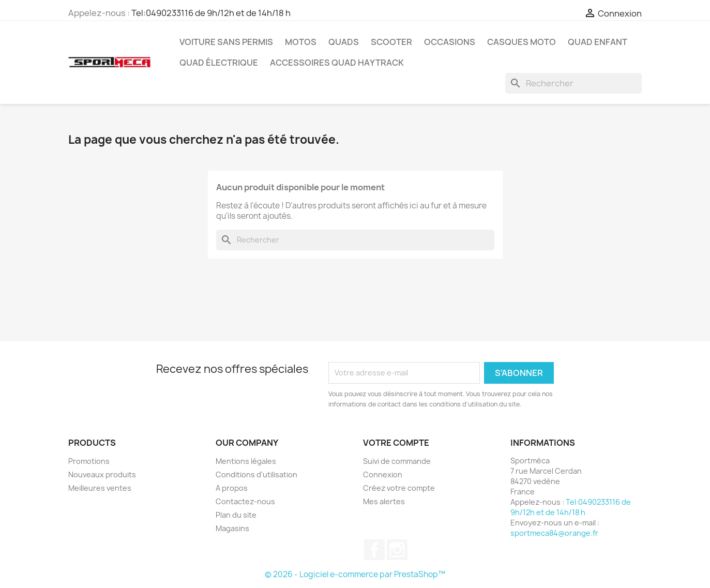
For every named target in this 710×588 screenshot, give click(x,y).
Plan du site (236, 515)
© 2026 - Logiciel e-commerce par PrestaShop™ (355, 574)
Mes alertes (384, 501)
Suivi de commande (397, 461)
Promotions (89, 461)
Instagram (397, 550)
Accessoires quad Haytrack (337, 63)
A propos (232, 488)
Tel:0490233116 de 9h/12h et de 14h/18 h (211, 13)
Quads (344, 42)
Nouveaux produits (102, 474)
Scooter (391, 42)
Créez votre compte (399, 488)
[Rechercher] (573, 83)
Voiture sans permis (226, 42)
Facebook (374, 550)
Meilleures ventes (100, 488)
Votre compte (396, 443)
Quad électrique (219, 63)
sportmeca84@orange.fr (554, 533)
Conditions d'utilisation (256, 474)
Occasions (450, 42)
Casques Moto (522, 42)
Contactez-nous (245, 501)
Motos (301, 42)
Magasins (232, 528)
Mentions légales (246, 461)
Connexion (383, 474)
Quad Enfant (598, 42)
